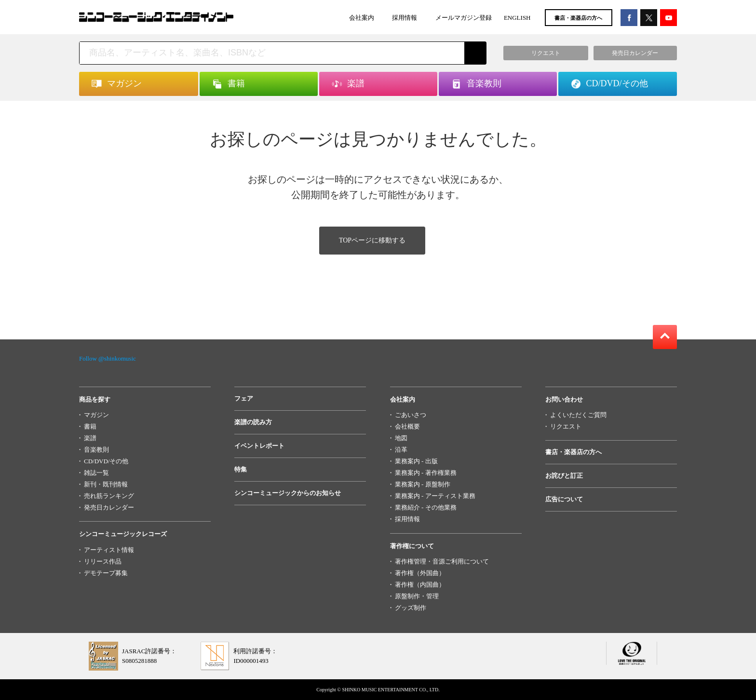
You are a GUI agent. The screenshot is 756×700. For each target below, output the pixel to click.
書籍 (90, 426)
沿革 (401, 450)
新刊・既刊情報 (106, 484)
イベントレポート (259, 446)
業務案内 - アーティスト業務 (435, 496)
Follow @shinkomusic (108, 358)
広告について (564, 499)
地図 (401, 438)
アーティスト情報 (109, 550)
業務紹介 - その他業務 (426, 507)
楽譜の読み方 (253, 422)
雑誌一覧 (96, 473)
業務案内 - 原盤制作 (423, 484)
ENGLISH (517, 18)
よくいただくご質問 (578, 415)
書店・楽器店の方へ (578, 18)
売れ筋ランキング (109, 496)
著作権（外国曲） (420, 573)
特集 (241, 469)
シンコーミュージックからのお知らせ (288, 493)
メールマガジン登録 (464, 18)
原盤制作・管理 (417, 596)
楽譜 (90, 438)
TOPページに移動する (372, 240)
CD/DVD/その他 (106, 461)
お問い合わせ (564, 399)
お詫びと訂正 (564, 476)
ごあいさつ (411, 415)
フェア (244, 398)
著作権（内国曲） (420, 585)
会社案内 (362, 18)
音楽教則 (96, 450)
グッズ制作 (411, 608)
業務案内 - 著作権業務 (426, 473)
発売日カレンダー (109, 507)
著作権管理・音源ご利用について (442, 561)
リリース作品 (103, 561)
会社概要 (407, 426)
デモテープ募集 (106, 573)
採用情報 (405, 18)
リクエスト (566, 426)
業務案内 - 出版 (416, 461)
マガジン (96, 415)
